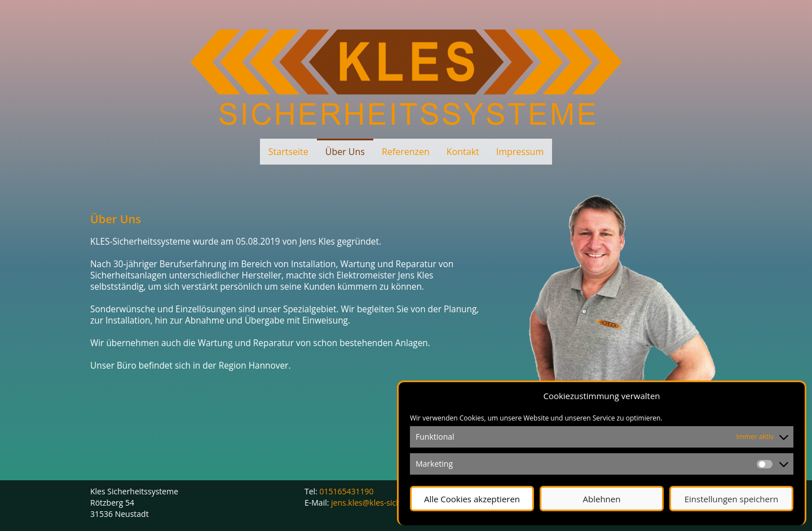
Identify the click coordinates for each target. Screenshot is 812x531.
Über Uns (345, 152)
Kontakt (463, 152)
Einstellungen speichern (732, 499)
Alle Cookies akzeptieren (472, 499)
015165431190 (346, 491)
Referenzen (406, 152)
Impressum (520, 152)
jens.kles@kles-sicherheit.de (382, 503)
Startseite (288, 152)
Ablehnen (602, 499)
